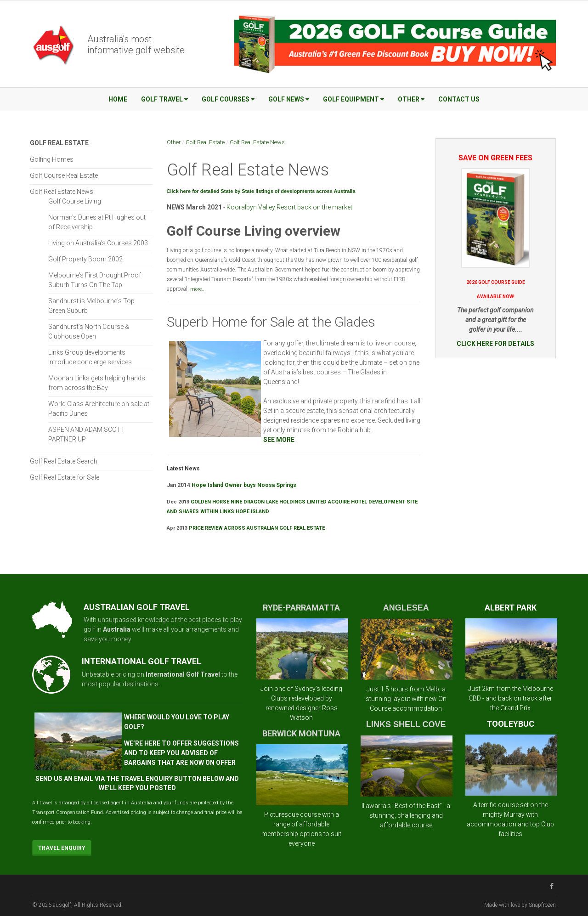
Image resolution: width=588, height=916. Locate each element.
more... (198, 289)
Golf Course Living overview (254, 231)
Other (411, 99)
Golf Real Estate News (257, 142)
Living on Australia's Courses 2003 (98, 243)
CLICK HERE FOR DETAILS (495, 344)
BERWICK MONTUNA (301, 733)
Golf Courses (228, 99)
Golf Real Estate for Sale (65, 477)
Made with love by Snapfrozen (520, 905)
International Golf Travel (183, 674)
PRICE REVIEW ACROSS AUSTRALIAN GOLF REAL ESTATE (257, 528)
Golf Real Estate (205, 142)
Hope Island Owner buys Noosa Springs (245, 485)
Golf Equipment (353, 99)
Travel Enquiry (62, 848)
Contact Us (459, 99)
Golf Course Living (75, 201)
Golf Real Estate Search (64, 461)
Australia (117, 629)
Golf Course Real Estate (64, 175)
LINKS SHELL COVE (406, 724)
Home (118, 99)
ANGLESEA (406, 608)
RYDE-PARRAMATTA (301, 608)
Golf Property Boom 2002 (85, 259)
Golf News (289, 99)
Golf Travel (164, 99)
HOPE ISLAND (252, 512)
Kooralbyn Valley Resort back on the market (289, 207)
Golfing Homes (52, 159)
